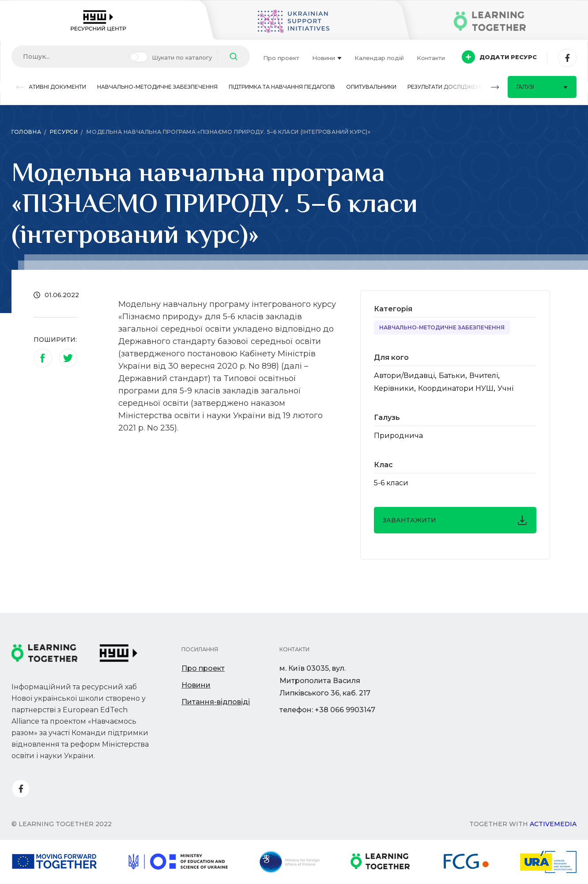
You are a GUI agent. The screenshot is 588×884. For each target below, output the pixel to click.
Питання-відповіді (216, 702)
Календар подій (379, 58)
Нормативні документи (49, 87)
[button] (20, 87)
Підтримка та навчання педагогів (282, 87)
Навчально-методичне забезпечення (157, 87)
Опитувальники (371, 87)
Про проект (281, 58)
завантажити (455, 520)
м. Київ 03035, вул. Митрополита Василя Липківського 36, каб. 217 (325, 681)
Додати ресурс (499, 57)
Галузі (542, 87)
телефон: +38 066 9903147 (327, 710)
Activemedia (553, 824)
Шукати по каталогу (182, 57)
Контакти (431, 58)
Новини (327, 58)
